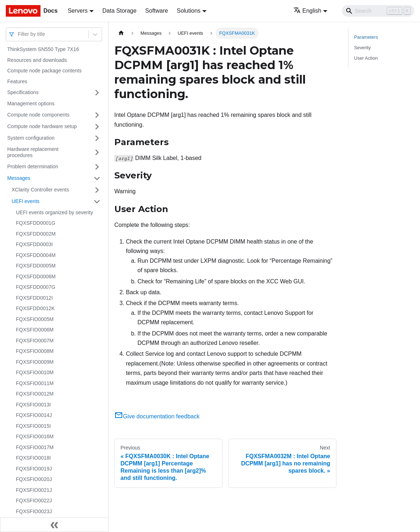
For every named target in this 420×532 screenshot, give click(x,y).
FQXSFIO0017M (35, 447)
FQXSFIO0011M (35, 383)
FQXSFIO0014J (34, 415)
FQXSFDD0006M (36, 276)
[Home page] (121, 33)
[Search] (378, 11)
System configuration (31, 138)
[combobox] (18, 34)
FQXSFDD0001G (36, 223)
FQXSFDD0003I (34, 244)
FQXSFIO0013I (33, 405)
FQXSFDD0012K (35, 308)
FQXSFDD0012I (34, 298)
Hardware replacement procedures (33, 152)
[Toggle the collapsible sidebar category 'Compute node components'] (97, 115)
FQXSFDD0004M (36, 255)
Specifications (23, 92)
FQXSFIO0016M (35, 436)
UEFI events (26, 201)
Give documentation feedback (157, 416)
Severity (362, 48)
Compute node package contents (44, 71)
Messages (19, 178)
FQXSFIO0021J (34, 490)
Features (17, 81)
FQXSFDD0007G (36, 287)
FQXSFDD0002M (36, 234)
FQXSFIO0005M (35, 319)
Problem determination (33, 166)
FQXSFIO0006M (35, 330)
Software (156, 11)
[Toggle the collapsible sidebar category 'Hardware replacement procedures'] (97, 153)
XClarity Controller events (40, 190)
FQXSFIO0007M (35, 341)
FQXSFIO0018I (33, 458)
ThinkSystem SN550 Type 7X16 (43, 49)
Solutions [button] (188, 11)
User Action (366, 58)
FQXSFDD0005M (36, 266)
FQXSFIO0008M (35, 351)
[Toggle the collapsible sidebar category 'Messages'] (97, 178)
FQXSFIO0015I (33, 426)
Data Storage (119, 11)
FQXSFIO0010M (35, 372)
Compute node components (38, 115)
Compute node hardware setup (42, 126)
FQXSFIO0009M (35, 362)
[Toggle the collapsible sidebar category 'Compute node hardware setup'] (97, 127)
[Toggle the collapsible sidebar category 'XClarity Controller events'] (97, 190)
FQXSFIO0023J (34, 511)
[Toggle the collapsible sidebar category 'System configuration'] (97, 138)
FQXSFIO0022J (34, 501)
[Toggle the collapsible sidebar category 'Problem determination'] (97, 167)
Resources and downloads (37, 60)
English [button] (307, 11)
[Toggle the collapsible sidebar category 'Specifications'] (97, 93)
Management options (31, 104)
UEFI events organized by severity (54, 212)
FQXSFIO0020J (34, 479)
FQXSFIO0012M (35, 394)
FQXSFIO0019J (34, 469)
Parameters (366, 37)
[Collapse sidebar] (54, 525)
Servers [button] (78, 11)
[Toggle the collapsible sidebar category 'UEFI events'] (97, 202)
